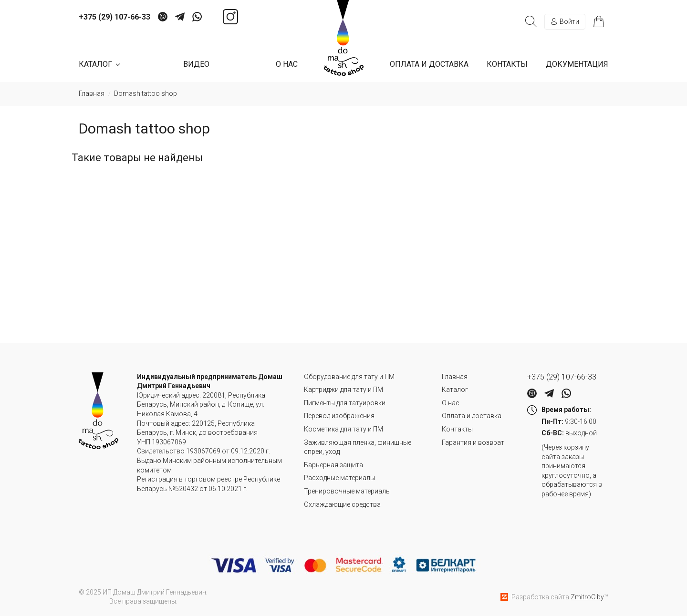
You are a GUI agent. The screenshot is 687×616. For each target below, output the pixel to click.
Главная (455, 377)
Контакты (507, 64)
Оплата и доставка (429, 64)
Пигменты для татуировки (345, 403)
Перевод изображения (339, 416)
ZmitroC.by (587, 597)
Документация (577, 64)
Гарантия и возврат (473, 442)
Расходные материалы (339, 478)
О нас (287, 64)
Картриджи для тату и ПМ (343, 390)
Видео (196, 64)
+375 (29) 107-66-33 (114, 17)
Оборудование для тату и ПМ (349, 377)
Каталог (455, 390)
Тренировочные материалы (347, 491)
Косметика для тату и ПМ (343, 429)
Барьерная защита (333, 465)
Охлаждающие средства (342, 504)
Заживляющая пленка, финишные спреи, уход (358, 447)
